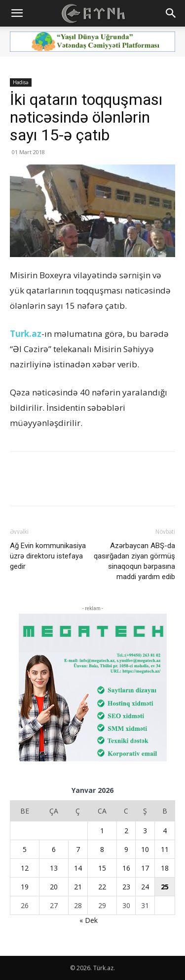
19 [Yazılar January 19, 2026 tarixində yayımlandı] (25, 887)
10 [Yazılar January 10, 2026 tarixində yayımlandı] (145, 849)
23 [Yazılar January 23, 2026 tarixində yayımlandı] (126, 887)
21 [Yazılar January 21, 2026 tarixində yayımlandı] (78, 887)
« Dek (89, 920)
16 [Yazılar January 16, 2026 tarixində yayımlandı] (126, 868)
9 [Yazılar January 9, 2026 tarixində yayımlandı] (126, 849)
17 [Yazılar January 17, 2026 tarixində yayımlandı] (145, 868)
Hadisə (21, 82)
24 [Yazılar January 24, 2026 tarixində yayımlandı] (145, 887)
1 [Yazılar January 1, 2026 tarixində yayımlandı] (102, 831)
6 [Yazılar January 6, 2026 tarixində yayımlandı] (54, 849)
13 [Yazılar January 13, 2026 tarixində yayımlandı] (54, 868)
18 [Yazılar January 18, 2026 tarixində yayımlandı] (165, 868)
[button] (17, 13)
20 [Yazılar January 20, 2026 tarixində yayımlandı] (54, 887)
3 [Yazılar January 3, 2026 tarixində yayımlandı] (145, 831)
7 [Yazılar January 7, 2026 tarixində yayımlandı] (78, 849)
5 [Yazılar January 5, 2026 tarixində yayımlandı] (25, 849)
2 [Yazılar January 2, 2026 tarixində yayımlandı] (126, 831)
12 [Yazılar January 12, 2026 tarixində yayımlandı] (25, 868)
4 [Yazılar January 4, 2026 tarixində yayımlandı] (165, 831)
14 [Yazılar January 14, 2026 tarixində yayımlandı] (78, 868)
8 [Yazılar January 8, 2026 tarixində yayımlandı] (102, 849)
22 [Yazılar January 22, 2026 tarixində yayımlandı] (102, 887)
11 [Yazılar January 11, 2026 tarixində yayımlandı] (165, 849)
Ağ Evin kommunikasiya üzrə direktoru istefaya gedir (48, 556)
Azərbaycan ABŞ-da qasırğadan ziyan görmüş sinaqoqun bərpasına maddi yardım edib (134, 561)
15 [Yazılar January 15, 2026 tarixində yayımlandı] (102, 868)
